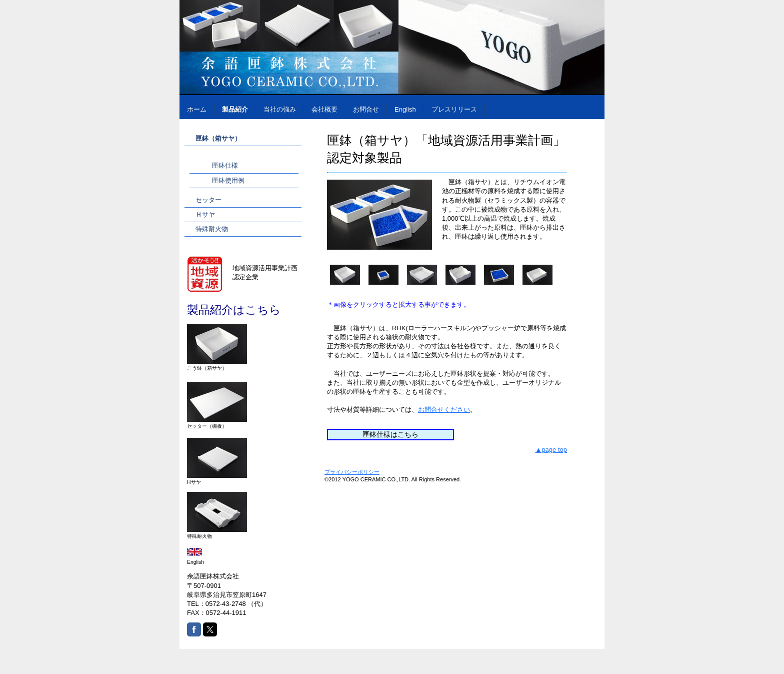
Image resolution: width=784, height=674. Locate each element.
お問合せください (444, 410)
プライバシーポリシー (352, 472)
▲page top (551, 450)
